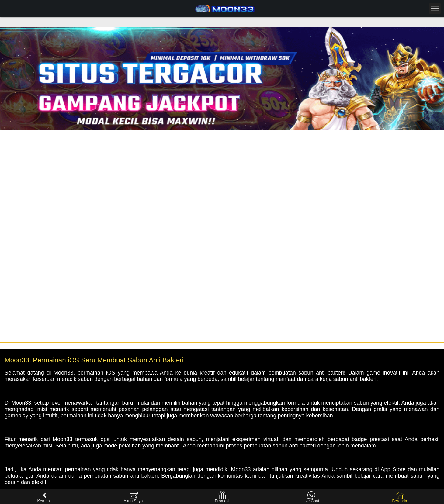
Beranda (399, 497)
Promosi (222, 497)
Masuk (111, 136)
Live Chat (311, 497)
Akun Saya (133, 497)
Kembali (45, 497)
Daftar (333, 136)
